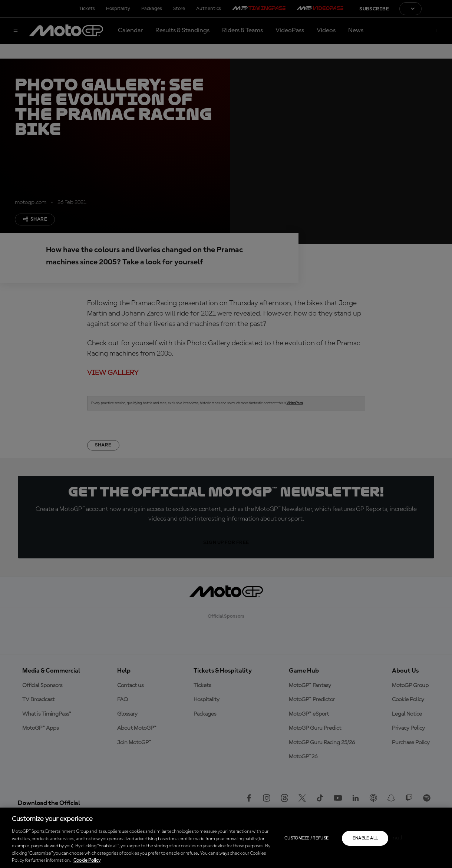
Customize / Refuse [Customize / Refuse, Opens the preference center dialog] (306, 838)
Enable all (365, 838)
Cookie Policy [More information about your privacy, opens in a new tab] (87, 860)
